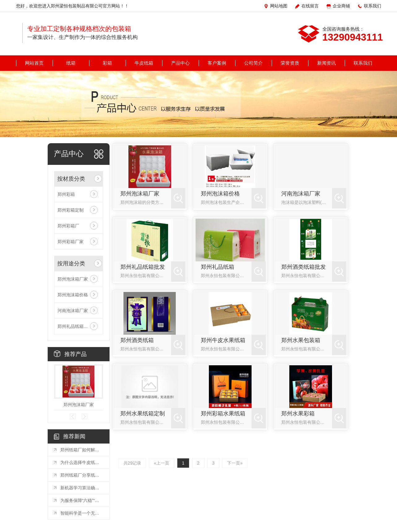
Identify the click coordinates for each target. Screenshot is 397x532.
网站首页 (34, 63)
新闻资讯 (326, 63)
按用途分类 (71, 264)
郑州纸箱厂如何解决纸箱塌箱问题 (82, 450)
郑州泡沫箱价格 (73, 295)
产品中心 (180, 63)
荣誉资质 (290, 63)
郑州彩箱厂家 (71, 242)
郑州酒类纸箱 (137, 340)
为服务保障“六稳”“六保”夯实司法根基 (82, 500)
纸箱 (71, 63)
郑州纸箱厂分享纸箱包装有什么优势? (82, 475)
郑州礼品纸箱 (218, 267)
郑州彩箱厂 (68, 226)
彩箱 (107, 63)
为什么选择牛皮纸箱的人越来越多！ (82, 462)
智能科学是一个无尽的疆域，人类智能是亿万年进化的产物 (82, 513)
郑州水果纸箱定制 (143, 414)
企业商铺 (341, 6)
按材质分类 (71, 179)
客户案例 (217, 63)
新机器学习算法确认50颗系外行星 (82, 488)
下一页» (235, 463)
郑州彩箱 (66, 194)
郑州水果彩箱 (298, 414)
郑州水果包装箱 (301, 340)
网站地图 (279, 6)
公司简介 (253, 63)
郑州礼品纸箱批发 (75, 326)
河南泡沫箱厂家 (73, 311)
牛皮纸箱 (144, 63)
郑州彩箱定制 (71, 210)
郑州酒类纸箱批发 (304, 267)
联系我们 (373, 6)
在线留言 (310, 6)
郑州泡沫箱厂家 (73, 279)
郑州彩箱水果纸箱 (223, 414)
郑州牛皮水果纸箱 (223, 340)
